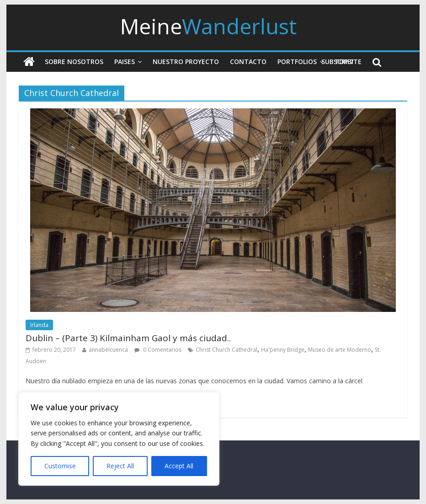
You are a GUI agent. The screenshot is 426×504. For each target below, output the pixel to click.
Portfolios (297, 62)
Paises (125, 62)
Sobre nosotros (74, 62)
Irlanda (39, 325)
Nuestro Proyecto (186, 62)
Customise (60, 466)
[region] (119, 439)
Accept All (179, 466)
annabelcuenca (108, 350)
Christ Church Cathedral (226, 350)
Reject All (120, 466)
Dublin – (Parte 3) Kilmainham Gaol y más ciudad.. (128, 338)
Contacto (248, 62)
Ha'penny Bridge (283, 350)
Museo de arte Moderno (340, 350)
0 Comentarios (158, 350)
